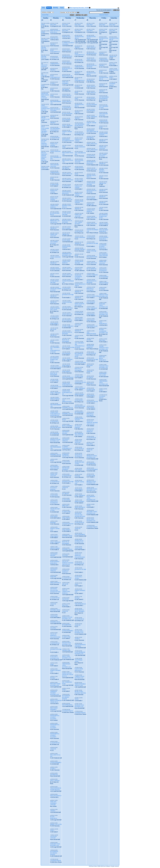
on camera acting (54, 184)
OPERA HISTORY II (55, 583)
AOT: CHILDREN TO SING (104, 107)
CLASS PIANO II (66, 107)
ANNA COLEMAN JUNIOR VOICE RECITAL (46, 108)
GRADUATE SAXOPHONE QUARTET (78, 277)
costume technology (67, 302)
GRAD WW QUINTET (44, 66)
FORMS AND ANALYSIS (54, 235)
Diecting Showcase (44, 48)
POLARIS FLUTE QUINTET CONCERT (44, 143)
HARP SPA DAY (54, 38)
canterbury (53, 811)
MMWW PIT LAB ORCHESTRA (55, 221)
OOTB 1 (52, 830)
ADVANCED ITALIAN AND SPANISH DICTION (55, 590)
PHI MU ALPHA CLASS (46, 118)
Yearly (62, 8)
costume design (54, 616)
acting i (52, 95)
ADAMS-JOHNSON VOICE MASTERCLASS (104, 348)
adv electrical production (53, 489)
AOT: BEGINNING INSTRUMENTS (55, 129)
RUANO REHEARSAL (54, 818)
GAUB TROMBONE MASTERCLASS (80, 653)
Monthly (56, 8)
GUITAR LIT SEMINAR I (65, 571)
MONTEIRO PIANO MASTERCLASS (92, 490)
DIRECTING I (66, 506)
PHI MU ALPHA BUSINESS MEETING (80, 692)
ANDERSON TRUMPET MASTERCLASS (54, 693)
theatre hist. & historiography (54, 374)
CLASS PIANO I (54, 58)
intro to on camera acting (68, 347)
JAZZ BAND (65, 599)
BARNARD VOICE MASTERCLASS (55, 845)
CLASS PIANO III (55, 138)
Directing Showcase (44, 57)
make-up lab (53, 329)
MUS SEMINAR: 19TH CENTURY (54, 467)
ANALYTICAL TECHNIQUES (54, 502)
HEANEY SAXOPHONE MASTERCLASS (103, 331)
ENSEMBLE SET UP (55, 455)
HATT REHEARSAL (67, 705)
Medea (43, 25)
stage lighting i (66, 89)
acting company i (54, 323)
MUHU (52, 89)
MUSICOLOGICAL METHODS (67, 69)
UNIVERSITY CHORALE (54, 570)
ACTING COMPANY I (68, 326)
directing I (53, 678)
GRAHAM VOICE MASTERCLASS (79, 706)
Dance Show (45, 40)
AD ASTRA (53, 628)
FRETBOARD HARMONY (66, 469)
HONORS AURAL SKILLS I (67, 206)
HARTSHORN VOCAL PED (103, 374)
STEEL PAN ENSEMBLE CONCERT (53, 803)
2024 (87, 8)
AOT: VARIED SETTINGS (54, 243)
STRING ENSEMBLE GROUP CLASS (80, 685)
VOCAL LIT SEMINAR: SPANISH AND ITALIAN (67, 563)
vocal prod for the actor (56, 387)
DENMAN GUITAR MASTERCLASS (55, 440)
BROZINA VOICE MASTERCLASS (91, 482)
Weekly (49, 8)
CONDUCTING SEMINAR (54, 206)
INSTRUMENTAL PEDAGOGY (67, 193)
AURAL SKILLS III (67, 174)
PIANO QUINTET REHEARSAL (55, 562)
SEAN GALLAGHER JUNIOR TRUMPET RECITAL (45, 130)
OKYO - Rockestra (55, 781)
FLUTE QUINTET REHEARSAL (104, 238)
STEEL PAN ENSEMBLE (65, 83)
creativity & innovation (56, 367)
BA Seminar (102, 289)
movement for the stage (68, 482)
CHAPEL (89, 340)
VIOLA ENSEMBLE (80, 534)
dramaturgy (53, 522)
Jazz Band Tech (54, 774)
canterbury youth (66, 650)
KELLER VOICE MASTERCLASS (79, 632)
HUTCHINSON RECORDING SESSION (54, 853)
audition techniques (55, 399)
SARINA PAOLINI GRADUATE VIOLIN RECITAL (67, 675)
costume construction (55, 151)
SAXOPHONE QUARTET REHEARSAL (103, 247)
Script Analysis (54, 516)
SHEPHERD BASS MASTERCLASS (67, 255)
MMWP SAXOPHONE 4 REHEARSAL (56, 701)
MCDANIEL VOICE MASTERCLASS (92, 512)
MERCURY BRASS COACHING (55, 110)
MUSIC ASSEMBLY (67, 426)
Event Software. (107, 866)
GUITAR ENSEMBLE (56, 762)
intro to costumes (66, 228)
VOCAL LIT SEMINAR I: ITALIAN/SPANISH (55, 636)
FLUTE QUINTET (104, 277)
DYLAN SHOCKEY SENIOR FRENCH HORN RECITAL (44, 156)
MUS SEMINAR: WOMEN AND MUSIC (54, 360)
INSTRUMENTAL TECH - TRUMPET (79, 611)
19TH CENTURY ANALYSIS (54, 166)
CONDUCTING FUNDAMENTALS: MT (67, 393)
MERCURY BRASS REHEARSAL (55, 31)
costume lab (53, 604)
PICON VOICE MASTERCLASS (91, 520)
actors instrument (66, 120)
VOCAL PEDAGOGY (68, 180)
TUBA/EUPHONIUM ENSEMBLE (80, 645)
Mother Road (45, 168)
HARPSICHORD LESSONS (66, 247)
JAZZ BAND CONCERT (53, 837)
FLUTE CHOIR (66, 240)
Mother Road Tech (114, 70)
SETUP (52, 461)
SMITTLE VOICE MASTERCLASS (104, 296)
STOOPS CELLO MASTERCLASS (79, 541)
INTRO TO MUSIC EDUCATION (55, 309)
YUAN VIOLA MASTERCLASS (54, 657)
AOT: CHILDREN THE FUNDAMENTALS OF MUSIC (55, 350)
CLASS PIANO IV (55, 482)
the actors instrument (67, 114)
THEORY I (53, 44)
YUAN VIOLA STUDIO (78, 578)
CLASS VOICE (54, 495)
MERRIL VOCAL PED (56, 824)
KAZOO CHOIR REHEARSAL (79, 670)
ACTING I (53, 83)
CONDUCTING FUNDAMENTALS (67, 384)
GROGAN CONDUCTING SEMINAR (66, 592)
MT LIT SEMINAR (67, 320)
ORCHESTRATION (67, 56)
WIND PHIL (53, 577)
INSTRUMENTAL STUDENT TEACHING (55, 717)
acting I (52, 664)
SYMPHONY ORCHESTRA (66, 455)
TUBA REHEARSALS (80, 604)
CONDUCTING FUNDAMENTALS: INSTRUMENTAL (55, 414)
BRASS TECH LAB (67, 76)
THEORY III (53, 228)
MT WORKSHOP (54, 433)
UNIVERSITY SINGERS (54, 555)
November (81, 8)
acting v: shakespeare (55, 393)
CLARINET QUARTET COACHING (68, 43)
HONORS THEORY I (55, 269)
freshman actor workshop (54, 144)
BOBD (43, 32)
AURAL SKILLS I (67, 50)
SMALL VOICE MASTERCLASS (66, 657)
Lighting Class (66, 234)
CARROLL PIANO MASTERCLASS (79, 677)
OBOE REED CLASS (92, 326)
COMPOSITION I (55, 64)
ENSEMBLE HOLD (55, 610)
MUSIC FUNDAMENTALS (55, 51)
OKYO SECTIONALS (56, 796)
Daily (43, 8)
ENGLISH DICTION (55, 427)
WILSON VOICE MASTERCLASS (66, 644)
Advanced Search (104, 15)
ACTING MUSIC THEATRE (54, 282)
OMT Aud (44, 75)
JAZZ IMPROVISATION (67, 401)
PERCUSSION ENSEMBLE (54, 709)
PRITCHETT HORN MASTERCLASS (55, 685)
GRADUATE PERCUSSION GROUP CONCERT (45, 96)
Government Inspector (56, 861)
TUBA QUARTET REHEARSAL (104, 231)
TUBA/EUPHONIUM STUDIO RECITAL (56, 789)
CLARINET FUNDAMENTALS (67, 448)
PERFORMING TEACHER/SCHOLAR (68, 140)
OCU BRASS (65, 494)
